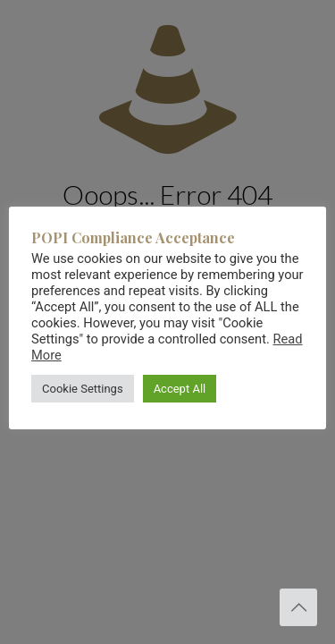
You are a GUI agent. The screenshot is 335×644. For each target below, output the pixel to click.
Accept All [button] (180, 389)
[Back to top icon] (298, 607)
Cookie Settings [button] (83, 389)
